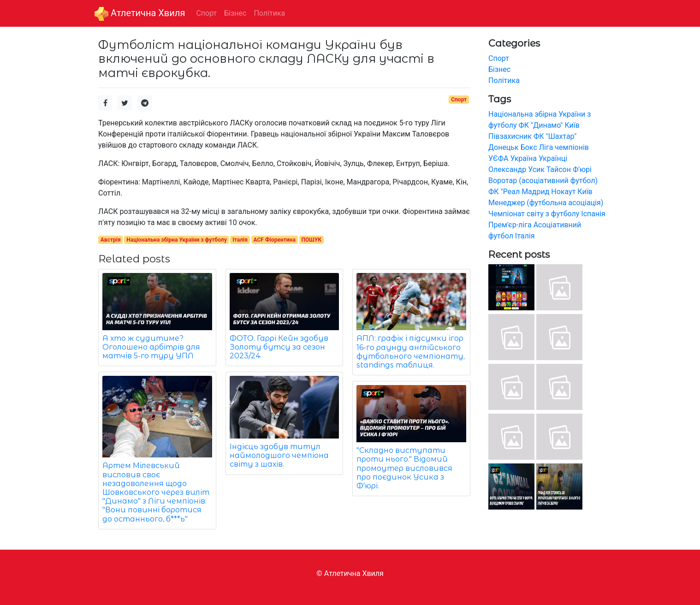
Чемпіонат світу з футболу (534, 214)
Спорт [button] (206, 13)
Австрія (111, 240)
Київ (585, 192)
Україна (523, 158)
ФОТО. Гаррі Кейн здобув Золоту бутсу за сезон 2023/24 (279, 347)
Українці (553, 158)
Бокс (529, 147)
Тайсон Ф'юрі (569, 169)
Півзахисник (510, 136)
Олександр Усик (516, 169)
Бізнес (499, 69)
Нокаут (563, 192)
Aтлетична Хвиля (140, 14)
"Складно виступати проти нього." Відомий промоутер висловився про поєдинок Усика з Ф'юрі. (404, 468)
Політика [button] (269, 13)
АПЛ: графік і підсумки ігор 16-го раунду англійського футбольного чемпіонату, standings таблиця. (411, 352)
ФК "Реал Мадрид (519, 192)
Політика (504, 80)
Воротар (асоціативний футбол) (543, 181)
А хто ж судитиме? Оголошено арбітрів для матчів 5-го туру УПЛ (151, 347)
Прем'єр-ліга (510, 225)
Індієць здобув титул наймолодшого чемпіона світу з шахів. (279, 455)
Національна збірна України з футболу (176, 240)
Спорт (459, 100)
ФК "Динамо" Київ (549, 125)
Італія (240, 240)
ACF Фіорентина (275, 240)
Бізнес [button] (235, 13)
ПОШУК (311, 240)
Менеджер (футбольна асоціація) (546, 203)
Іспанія (593, 214)
